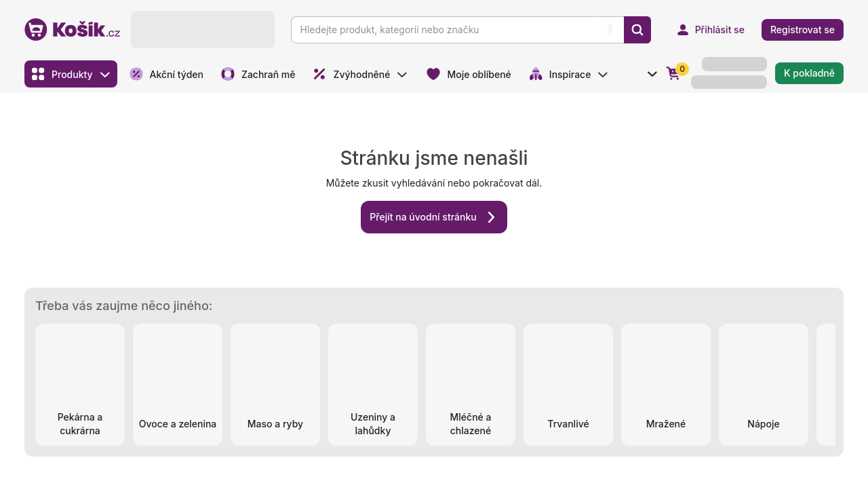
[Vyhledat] (637, 30)
